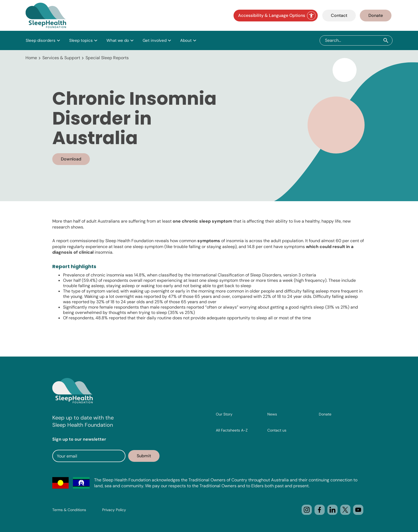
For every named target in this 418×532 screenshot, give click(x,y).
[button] (43, 40)
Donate (376, 15)
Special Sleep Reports (107, 58)
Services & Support (61, 58)
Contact (339, 15)
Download (71, 159)
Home (31, 58)
